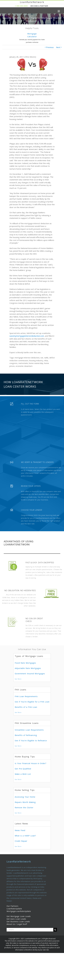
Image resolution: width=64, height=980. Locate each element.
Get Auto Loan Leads (16, 919)
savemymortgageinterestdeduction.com (27, 336)
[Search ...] (30, 930)
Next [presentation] (61, 39)
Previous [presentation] (3, 39)
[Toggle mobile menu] (59, 11)
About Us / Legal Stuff (17, 924)
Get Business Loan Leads (18, 922)
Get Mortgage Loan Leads (19, 916)
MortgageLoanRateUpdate (19, 911)
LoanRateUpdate (14, 909)
